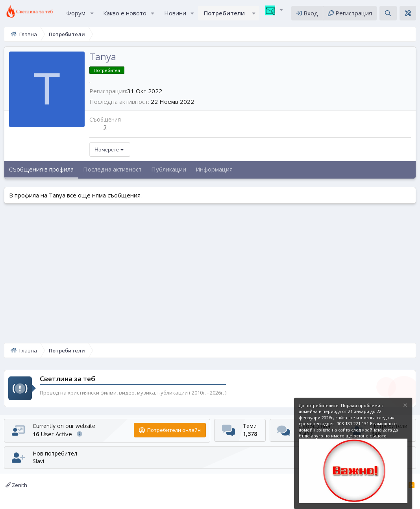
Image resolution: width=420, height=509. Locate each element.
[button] (92, 15)
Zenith (16, 485)
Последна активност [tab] (112, 173)
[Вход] (307, 15)
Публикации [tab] (169, 173)
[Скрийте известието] (405, 406)
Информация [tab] (214, 173)
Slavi (38, 461)
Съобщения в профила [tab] (41, 173)
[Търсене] (388, 15)
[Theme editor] (408, 15)
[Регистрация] (350, 15)
